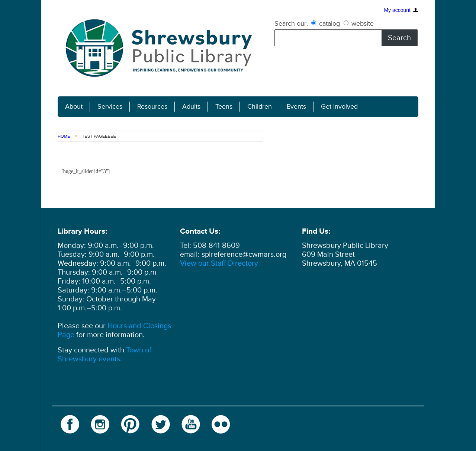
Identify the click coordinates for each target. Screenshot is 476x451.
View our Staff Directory (219, 263)
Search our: (291, 23)
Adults (191, 107)
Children (260, 107)
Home (64, 136)
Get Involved (339, 107)
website (359, 23)
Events (296, 107)
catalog (327, 23)
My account (397, 9)
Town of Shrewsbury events (104, 355)
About (74, 107)
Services (110, 107)
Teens (224, 107)
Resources (152, 107)
